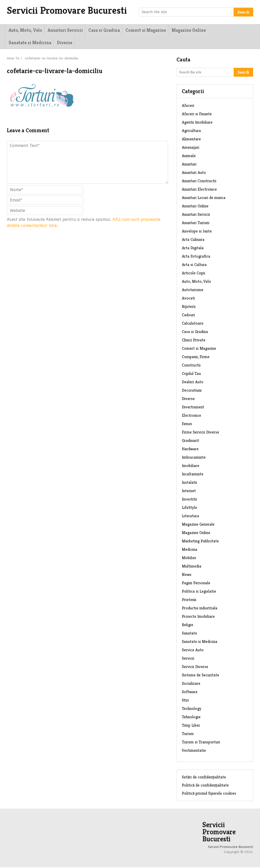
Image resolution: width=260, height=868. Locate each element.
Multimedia (192, 567)
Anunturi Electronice (199, 190)
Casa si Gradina (103, 30)
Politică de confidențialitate (205, 786)
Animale (189, 156)
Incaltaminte (193, 475)
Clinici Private (194, 341)
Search (243, 12)
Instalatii (189, 483)
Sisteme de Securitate (200, 676)
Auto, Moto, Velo (25, 30)
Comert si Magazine (144, 30)
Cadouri (188, 316)
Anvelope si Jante (197, 232)
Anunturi (189, 165)
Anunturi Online (195, 207)
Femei (187, 424)
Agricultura (191, 131)
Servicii (188, 659)
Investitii (189, 500)
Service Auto (193, 651)
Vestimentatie (194, 751)
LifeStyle (189, 508)
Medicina (190, 550)
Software (190, 692)
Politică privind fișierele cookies (209, 794)
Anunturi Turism (196, 223)
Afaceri (188, 106)
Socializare (191, 684)
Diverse (16, 43)
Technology (192, 709)
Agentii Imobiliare (197, 123)
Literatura (190, 517)
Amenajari (191, 148)
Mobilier (189, 558)
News (187, 575)
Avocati (188, 299)
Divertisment (193, 408)
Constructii (191, 366)
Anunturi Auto (194, 173)
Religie (188, 625)
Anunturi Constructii (199, 182)
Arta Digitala (193, 249)
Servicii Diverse (195, 667)
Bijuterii (189, 307)
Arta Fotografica (196, 257)
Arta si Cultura (194, 265)
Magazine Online (187, 30)
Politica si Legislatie (199, 592)
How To (13, 59)
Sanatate (189, 634)
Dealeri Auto (193, 383)
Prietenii (189, 600)
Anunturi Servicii (64, 30)
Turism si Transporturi (201, 743)
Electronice (191, 416)
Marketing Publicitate (200, 542)
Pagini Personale (196, 584)
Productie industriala (200, 609)
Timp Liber (191, 726)
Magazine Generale (198, 525)
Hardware (190, 450)
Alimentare (191, 140)
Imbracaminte (194, 458)
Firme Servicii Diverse (200, 433)
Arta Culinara (193, 240)
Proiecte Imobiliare (198, 617)
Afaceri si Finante (197, 115)
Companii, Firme (196, 357)
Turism (188, 734)
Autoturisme (193, 290)
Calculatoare (193, 324)
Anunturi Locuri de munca (204, 198)
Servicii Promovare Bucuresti (70, 11)
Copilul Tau (191, 374)
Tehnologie (191, 718)
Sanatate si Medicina (231, 30)
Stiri (185, 701)
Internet (189, 491)
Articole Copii (193, 274)
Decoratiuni (192, 391)
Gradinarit (190, 441)
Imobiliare (191, 466)
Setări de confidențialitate (204, 778)
